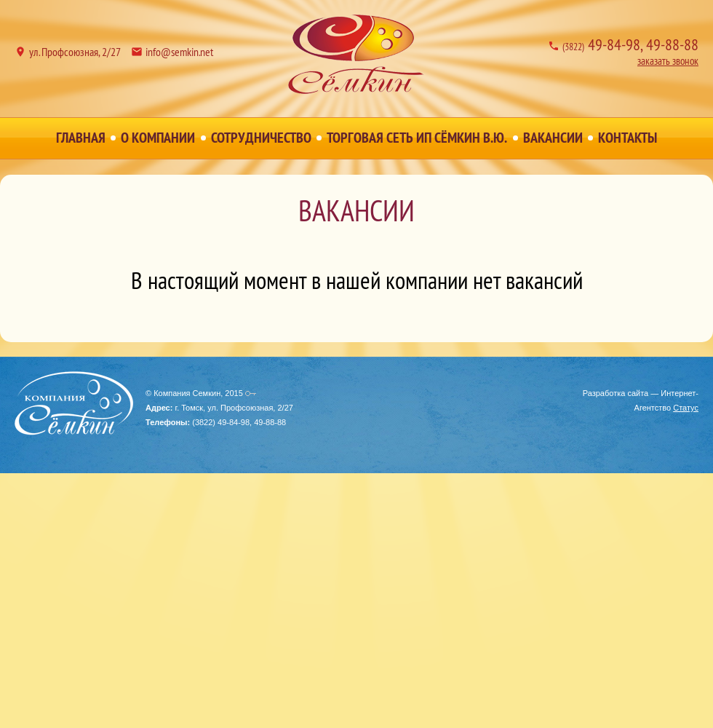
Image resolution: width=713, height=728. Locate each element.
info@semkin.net (179, 52)
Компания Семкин (356, 54)
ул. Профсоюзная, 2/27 (75, 52)
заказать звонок (668, 61)
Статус (686, 408)
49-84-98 (601, 44)
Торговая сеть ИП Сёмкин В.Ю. (417, 138)
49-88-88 (672, 44)
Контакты (628, 138)
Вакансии (553, 138)
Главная (81, 138)
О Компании (158, 138)
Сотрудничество (261, 138)
